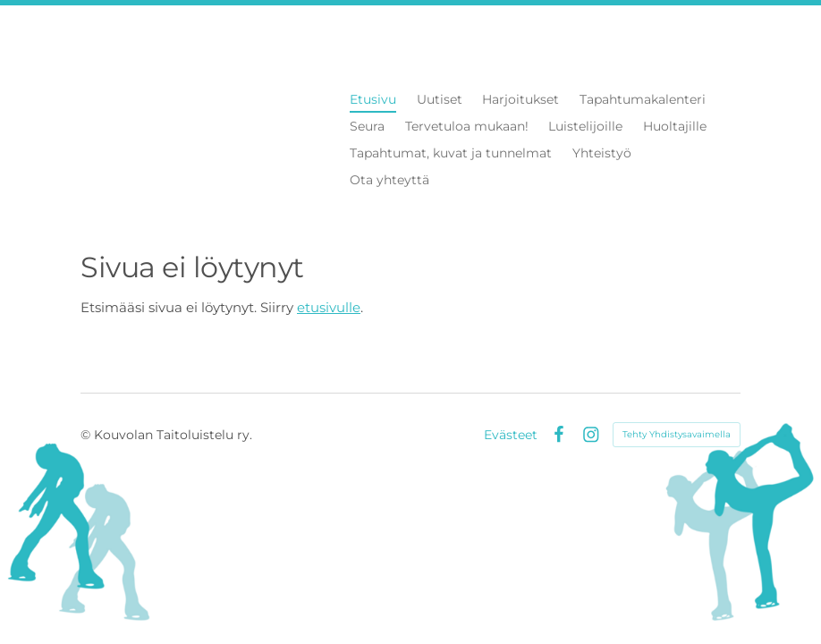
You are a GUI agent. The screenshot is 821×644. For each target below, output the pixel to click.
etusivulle (329, 307)
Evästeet (511, 435)
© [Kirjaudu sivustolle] (87, 435)
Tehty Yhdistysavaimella (677, 434)
